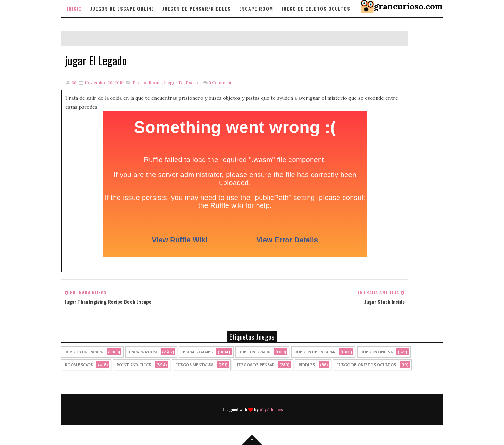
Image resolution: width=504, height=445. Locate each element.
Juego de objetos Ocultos (316, 9)
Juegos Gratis (255, 352)
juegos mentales (195, 365)
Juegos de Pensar (255, 365)
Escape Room (256, 9)
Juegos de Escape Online (122, 9)
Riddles (307, 365)
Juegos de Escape (182, 82)
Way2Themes (271, 409)
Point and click (134, 365)
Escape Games (198, 352)
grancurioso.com (408, 6)
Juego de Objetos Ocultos (366, 365)
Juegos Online (377, 352)
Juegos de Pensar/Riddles (197, 9)
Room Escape (79, 365)
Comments (221, 82)
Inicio (74, 9)
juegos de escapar (315, 352)
